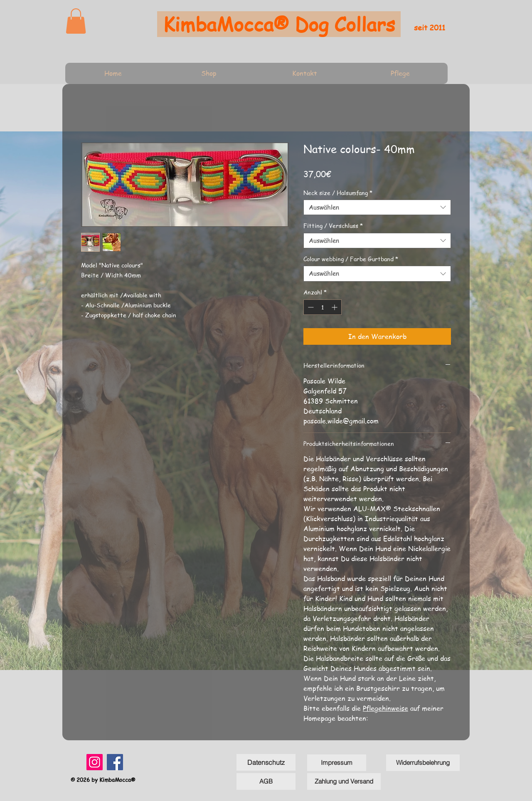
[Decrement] (310, 307)
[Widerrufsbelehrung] (423, 763)
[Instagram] (95, 762)
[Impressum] (337, 763)
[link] (76, 21)
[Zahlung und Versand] (344, 781)
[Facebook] (115, 762)
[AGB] (266, 781)
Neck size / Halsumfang (338, 193)
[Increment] (335, 307)
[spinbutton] (323, 307)
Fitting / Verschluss (333, 225)
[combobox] (377, 208)
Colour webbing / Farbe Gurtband (351, 259)
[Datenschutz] (266, 762)
